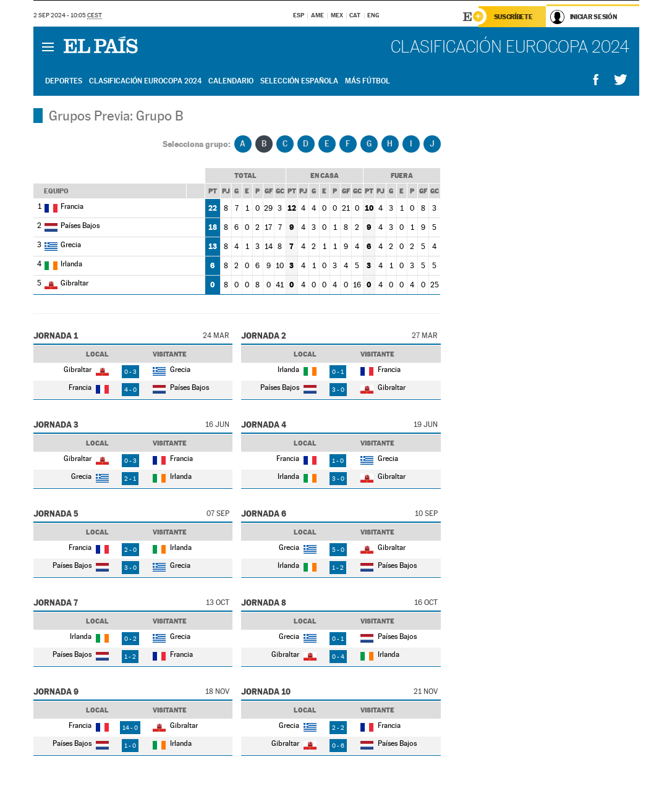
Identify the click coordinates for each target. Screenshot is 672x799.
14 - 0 (130, 728)
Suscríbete (513, 17)
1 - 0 (338, 461)
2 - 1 (130, 479)
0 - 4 (338, 657)
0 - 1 (338, 372)
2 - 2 (338, 728)
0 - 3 (130, 372)
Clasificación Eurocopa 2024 (145, 81)
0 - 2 (130, 639)
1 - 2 (338, 568)
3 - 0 (338, 390)
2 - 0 (130, 550)
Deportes (64, 81)
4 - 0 (130, 390)
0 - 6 (338, 746)
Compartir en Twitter (621, 80)
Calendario (231, 81)
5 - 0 (338, 550)
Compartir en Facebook (596, 80)
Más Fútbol (368, 81)
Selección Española (299, 81)
